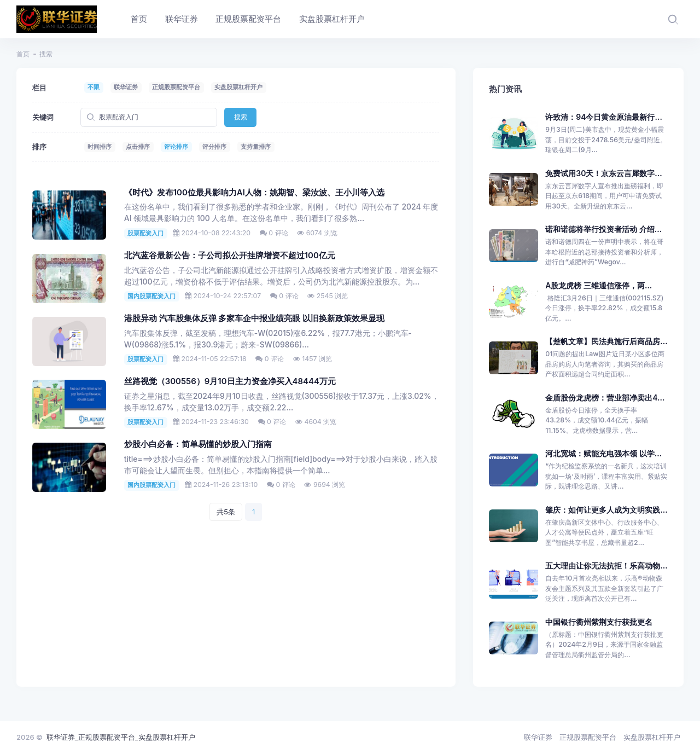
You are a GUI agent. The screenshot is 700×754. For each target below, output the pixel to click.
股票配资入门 (145, 233)
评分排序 (214, 147)
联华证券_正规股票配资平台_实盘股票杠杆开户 (121, 737)
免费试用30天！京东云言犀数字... (603, 173)
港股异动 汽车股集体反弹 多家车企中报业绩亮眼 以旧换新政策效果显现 (254, 318)
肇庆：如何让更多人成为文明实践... (606, 510)
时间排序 (100, 147)
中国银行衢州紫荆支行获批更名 (599, 622)
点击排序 (138, 147)
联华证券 (126, 87)
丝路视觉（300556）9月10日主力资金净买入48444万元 (230, 381)
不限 (94, 87)
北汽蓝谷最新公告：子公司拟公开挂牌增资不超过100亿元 (230, 256)
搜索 (241, 117)
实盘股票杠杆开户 (238, 87)
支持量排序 (256, 147)
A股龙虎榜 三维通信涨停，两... (599, 285)
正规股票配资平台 (176, 87)
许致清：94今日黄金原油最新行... (604, 117)
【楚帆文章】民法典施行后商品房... (606, 341)
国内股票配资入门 (151, 296)
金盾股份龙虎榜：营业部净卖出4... (605, 398)
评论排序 (176, 147)
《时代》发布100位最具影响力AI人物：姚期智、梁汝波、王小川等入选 (254, 193)
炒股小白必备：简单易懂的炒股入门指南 (198, 444)
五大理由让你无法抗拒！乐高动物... (606, 565)
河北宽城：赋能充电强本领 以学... (603, 453)
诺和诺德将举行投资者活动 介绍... (603, 229)
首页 (23, 54)
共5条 (226, 512)
